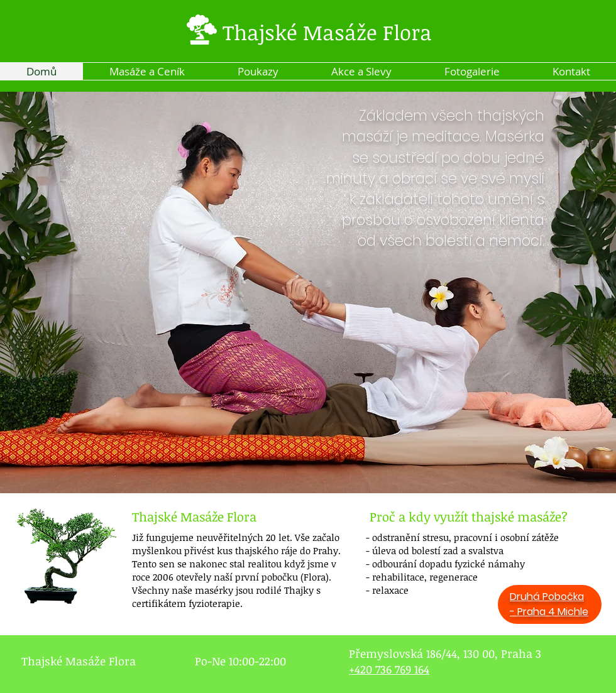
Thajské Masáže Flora (327, 32)
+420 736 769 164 (389, 669)
